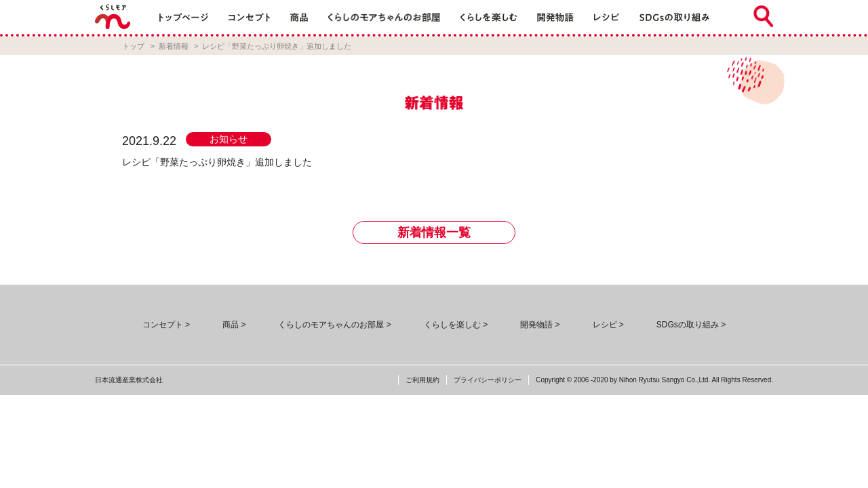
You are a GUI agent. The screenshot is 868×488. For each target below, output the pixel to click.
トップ (133, 46)
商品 (231, 325)
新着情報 (174, 46)
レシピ (605, 325)
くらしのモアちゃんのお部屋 (331, 325)
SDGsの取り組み (688, 325)
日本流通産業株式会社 (129, 380)
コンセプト (163, 325)
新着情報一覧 (434, 232)
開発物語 (536, 325)
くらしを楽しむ (452, 325)
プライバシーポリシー (488, 380)
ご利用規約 (422, 380)
